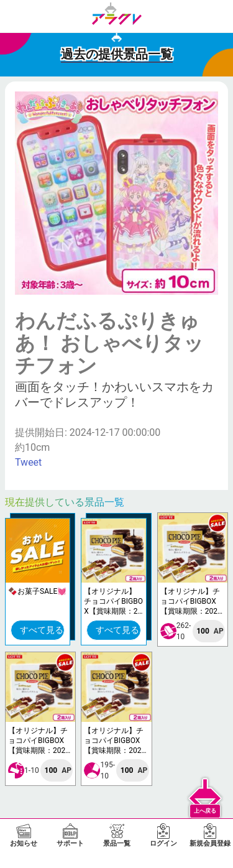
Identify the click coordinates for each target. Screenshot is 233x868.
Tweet (28, 462)
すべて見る (42, 630)
